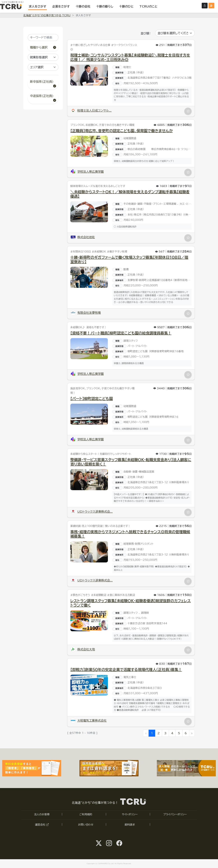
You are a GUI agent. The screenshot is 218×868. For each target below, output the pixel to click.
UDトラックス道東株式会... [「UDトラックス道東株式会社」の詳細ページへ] (92, 512)
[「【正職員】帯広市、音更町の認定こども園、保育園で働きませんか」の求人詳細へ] (89, 146)
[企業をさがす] (61, 6)
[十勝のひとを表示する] (126, 6)
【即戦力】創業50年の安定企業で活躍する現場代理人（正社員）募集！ (126, 669)
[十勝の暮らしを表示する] (105, 6)
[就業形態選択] (43, 57)
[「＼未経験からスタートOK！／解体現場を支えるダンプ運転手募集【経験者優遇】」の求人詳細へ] (89, 212)
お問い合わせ (86, 825)
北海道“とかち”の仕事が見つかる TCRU (47, 15)
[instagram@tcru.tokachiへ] (109, 843)
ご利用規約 (86, 814)
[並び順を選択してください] (175, 33)
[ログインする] (205, 6)
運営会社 (42, 825)
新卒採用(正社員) (43, 84)
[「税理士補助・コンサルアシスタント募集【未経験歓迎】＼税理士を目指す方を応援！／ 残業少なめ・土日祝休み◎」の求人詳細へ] (89, 75)
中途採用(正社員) (43, 98)
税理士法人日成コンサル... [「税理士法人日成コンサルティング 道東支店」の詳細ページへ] (91, 111)
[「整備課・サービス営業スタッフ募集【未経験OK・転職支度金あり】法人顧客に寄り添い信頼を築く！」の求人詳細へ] (89, 480)
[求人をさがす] (38, 6)
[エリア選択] (43, 67)
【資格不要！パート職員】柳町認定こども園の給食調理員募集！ (121, 333)
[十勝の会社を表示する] (83, 6)
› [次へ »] (192, 733)
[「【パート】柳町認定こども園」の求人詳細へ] (89, 414)
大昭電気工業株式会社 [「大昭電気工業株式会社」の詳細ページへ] (88, 721)
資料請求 (130, 825)
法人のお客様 (42, 814)
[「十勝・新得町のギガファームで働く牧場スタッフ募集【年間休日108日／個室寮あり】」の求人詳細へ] (89, 277)
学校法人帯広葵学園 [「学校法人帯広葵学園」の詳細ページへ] (87, 172)
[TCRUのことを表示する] (148, 6)
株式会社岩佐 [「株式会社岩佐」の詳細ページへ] (83, 237)
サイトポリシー (130, 814)
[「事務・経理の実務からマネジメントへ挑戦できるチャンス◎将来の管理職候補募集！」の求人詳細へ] (89, 552)
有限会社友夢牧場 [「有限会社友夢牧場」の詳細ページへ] (86, 313)
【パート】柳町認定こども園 (92, 399)
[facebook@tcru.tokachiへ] (119, 843)
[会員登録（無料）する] (211, 6)
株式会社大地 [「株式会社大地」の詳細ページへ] (83, 649)
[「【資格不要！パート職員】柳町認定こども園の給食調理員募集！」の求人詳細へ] (89, 349)
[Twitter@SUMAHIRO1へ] (99, 843)
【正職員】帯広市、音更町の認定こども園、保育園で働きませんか (122, 131)
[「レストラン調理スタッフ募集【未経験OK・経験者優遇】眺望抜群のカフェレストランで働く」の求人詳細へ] (89, 621)
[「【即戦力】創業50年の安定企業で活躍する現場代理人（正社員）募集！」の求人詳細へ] (89, 685)
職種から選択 (43, 47)
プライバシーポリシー (175, 814)
